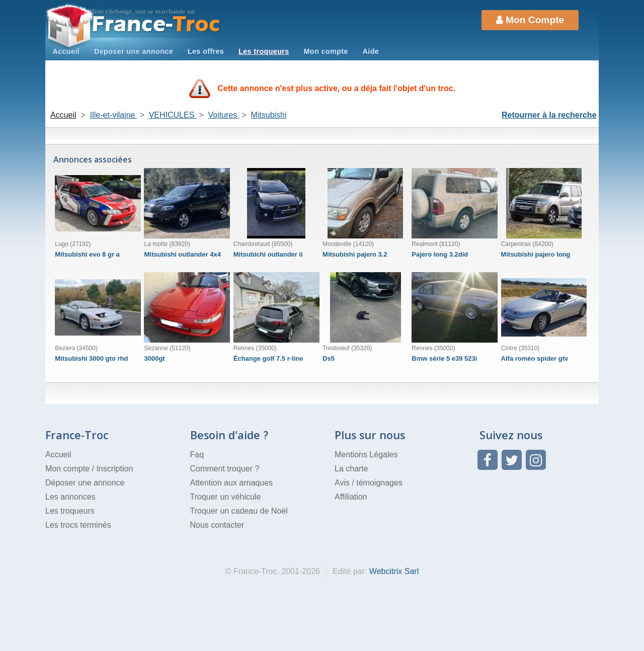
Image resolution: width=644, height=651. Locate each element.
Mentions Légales (366, 455)
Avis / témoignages (369, 483)
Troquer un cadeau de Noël (239, 511)
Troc (156, 24)
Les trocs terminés (78, 525)
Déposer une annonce (85, 483)
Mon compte (326, 51)
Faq (197, 455)
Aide (371, 51)
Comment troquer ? (225, 469)
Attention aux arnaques (232, 483)
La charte (351, 469)
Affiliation (351, 497)
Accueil (66, 51)
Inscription (114, 469)
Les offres (206, 51)
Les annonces (70, 497)
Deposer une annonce (134, 51)
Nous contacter (217, 525)
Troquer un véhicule (226, 497)
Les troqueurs (264, 51)
